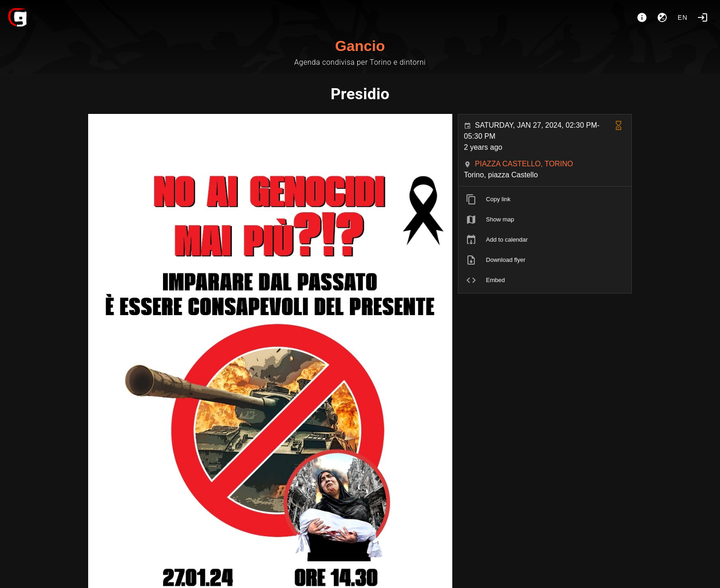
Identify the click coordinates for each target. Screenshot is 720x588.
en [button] (683, 17)
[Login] (703, 17)
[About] (642, 17)
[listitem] (545, 199)
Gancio (360, 46)
